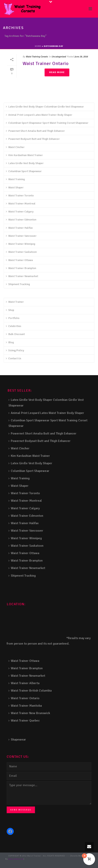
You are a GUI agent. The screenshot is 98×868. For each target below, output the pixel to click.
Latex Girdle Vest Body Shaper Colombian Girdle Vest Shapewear (45, 107)
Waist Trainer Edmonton (21, 220)
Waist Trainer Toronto (20, 196)
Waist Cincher (15, 147)
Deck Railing (76, 859)
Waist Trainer (15, 302)
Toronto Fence (54, 865)
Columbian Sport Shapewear (24, 171)
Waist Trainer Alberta (24, 683)
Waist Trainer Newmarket (22, 276)
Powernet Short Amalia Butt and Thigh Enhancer (35, 131)
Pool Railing (52, 862)
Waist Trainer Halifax (19, 228)
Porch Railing (65, 862)
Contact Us (14, 358)
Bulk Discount (15, 334)
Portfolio (13, 318)
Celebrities (14, 326)
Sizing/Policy (15, 350)
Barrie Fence (41, 865)
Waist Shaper (15, 187)
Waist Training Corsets (37, 57)
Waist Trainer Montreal (21, 204)
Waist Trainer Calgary (20, 212)
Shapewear (17, 740)
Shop (10, 310)
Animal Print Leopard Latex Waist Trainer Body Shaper (39, 115)
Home (38, 46)
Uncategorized (59, 57)
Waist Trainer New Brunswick (29, 713)
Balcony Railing (79, 862)
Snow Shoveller (63, 859)
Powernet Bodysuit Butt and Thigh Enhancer (33, 139)
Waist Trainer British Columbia (30, 691)
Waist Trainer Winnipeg (21, 244)
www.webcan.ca (16, 859)
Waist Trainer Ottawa (19, 260)
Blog (10, 342)
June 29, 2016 (81, 57)
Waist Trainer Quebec (24, 721)
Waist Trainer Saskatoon (21, 252)
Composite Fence (48, 859)
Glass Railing (39, 862)
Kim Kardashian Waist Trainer (24, 155)
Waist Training (15, 179)
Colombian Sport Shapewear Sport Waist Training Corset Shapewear (47, 123)
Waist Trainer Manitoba (25, 706)
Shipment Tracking (18, 284)
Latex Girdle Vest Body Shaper (25, 163)
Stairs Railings (33, 859)
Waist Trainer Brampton (21, 268)
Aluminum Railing (23, 862)
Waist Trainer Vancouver (21, 236)
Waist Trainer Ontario (46, 63)
